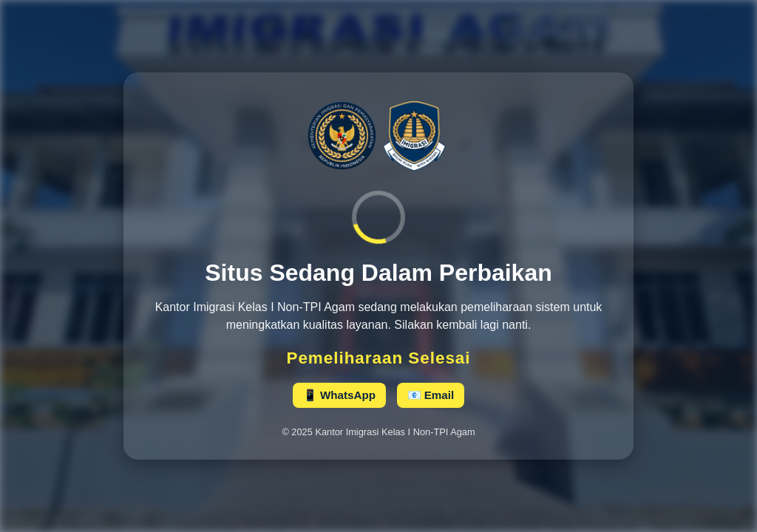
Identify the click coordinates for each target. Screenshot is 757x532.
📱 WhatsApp (339, 395)
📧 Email (431, 395)
